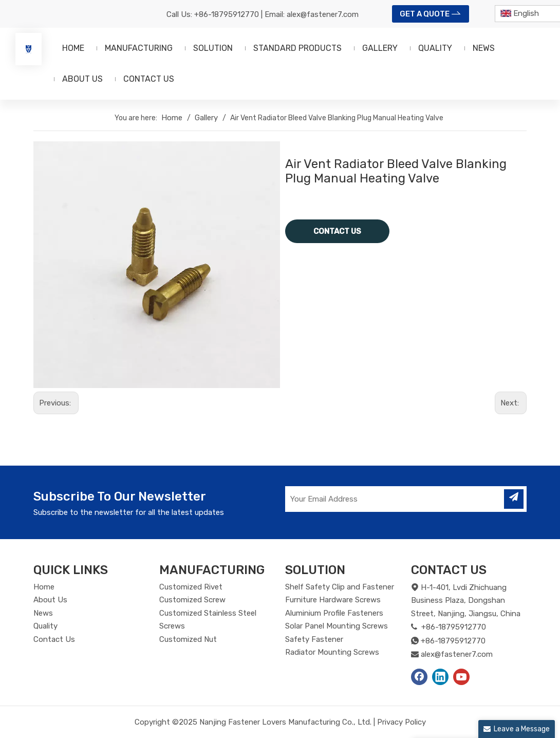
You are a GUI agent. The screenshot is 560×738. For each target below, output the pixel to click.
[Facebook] (419, 677)
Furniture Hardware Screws (333, 600)
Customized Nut (188, 639)
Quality (45, 626)
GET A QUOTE (431, 13)
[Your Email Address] (394, 499)
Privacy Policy (402, 722)
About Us (50, 600)
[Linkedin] (440, 677)
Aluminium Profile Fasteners (334, 613)
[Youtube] (461, 677)
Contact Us (54, 639)
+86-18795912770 (227, 14)
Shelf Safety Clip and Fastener (340, 587)
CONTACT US (337, 231)
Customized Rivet (191, 587)
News (43, 613)
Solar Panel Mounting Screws (337, 626)
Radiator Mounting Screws (332, 652)
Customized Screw (192, 600)
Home (44, 587)
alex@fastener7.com (323, 14)
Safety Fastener (314, 639)
